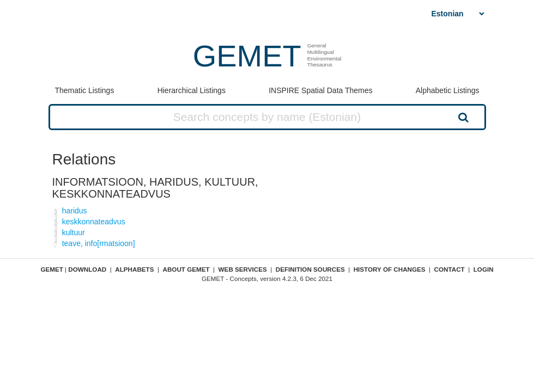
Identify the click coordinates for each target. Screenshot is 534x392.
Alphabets (134, 269)
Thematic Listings (84, 90)
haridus (75, 211)
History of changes (390, 269)
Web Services (243, 269)
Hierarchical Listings (192, 90)
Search (462, 117)
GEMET (247, 56)
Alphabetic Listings (448, 90)
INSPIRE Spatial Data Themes (320, 90)
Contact (450, 269)
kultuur (74, 232)
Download (87, 269)
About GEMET (186, 269)
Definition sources (310, 269)
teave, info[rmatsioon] (99, 243)
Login (484, 269)
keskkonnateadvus (94, 222)
